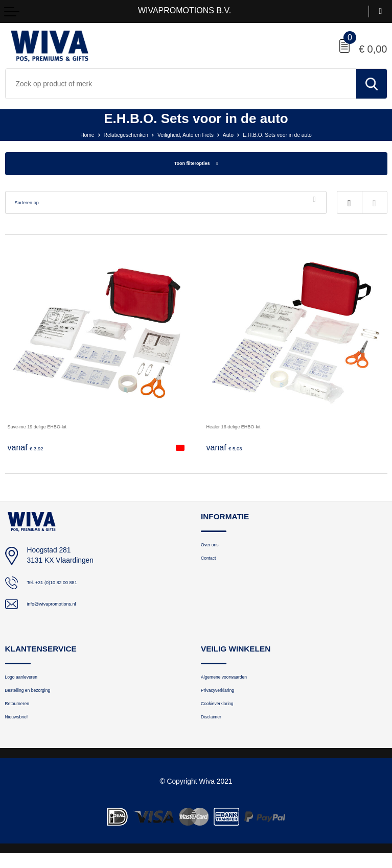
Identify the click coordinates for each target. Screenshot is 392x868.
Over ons (214, 549)
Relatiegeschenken (109, 135)
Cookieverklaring (226, 714)
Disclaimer (216, 730)
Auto (235, 135)
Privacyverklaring (226, 698)
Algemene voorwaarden (236, 681)
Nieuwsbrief (22, 730)
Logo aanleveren (30, 681)
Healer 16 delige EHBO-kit (248, 429)
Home (63, 135)
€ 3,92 (29, 450)
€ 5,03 (228, 450)
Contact (212, 565)
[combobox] (181, 84)
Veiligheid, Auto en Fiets (183, 135)
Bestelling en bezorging (40, 698)
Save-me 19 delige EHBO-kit (53, 429)
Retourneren (24, 714)
